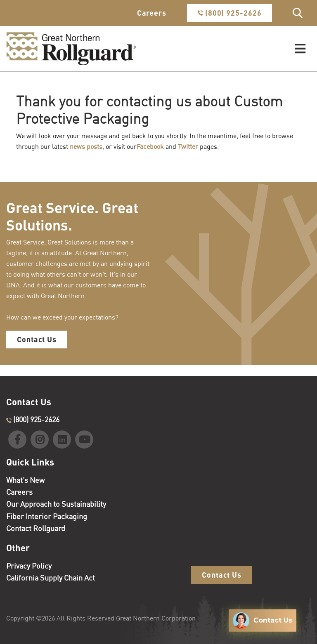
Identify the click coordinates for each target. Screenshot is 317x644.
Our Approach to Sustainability (56, 504)
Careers (152, 13)
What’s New (25, 480)
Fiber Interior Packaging (47, 516)
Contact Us (37, 339)
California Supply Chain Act (51, 578)
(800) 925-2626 (229, 13)
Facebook (150, 146)
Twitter (188, 146)
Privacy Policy (29, 566)
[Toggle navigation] (300, 49)
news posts (86, 146)
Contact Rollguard (36, 528)
